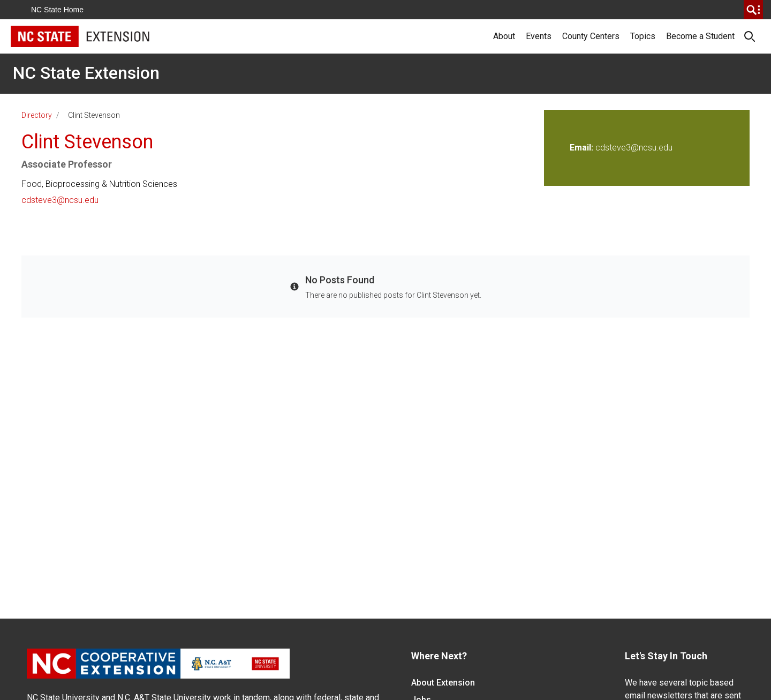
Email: (583, 148)
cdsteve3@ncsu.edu (60, 200)
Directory (37, 115)
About (504, 36)
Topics (643, 36)
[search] (753, 10)
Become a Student (700, 36)
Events (539, 36)
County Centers (591, 36)
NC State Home (57, 10)
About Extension (443, 683)
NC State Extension (86, 73)
